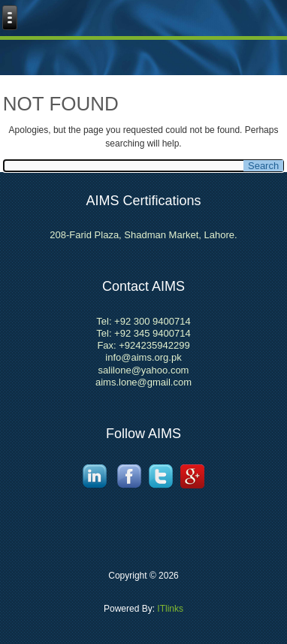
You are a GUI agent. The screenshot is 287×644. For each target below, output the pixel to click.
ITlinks (169, 609)
